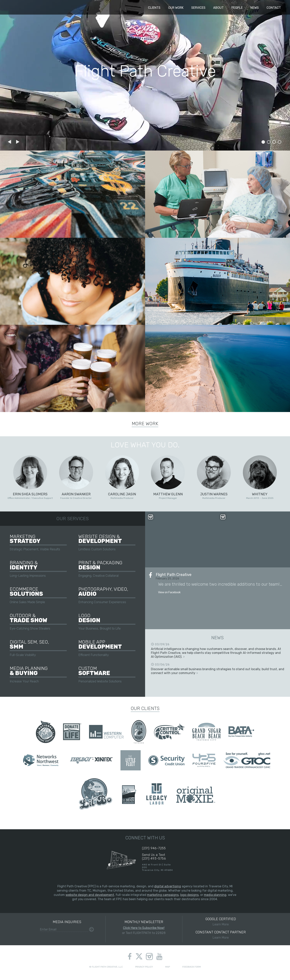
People (237, 8)
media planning (215, 895)
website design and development (90, 895)
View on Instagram (181, 539)
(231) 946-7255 (154, 848)
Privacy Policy (144, 967)
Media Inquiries (67, 922)
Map (168, 967)
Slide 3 (274, 142)
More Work (145, 424)
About (218, 8)
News (255, 8)
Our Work (176, 8)
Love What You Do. (145, 445)
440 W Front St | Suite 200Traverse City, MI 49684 (157, 867)
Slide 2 (269, 142)
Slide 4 (280, 142)
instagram (149, 956)
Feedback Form (192, 967)
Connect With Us (145, 838)
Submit (91, 929)
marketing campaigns (163, 895)
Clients (154, 8)
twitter (139, 957)
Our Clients (145, 708)
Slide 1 (263, 142)
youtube (159, 956)
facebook (130, 956)
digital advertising (168, 886)
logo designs (189, 895)
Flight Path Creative (14, 7)
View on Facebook (169, 592)
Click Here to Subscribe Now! (144, 928)
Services (198, 8)
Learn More (221, 922)
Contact (274, 8)
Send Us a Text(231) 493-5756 (154, 857)
